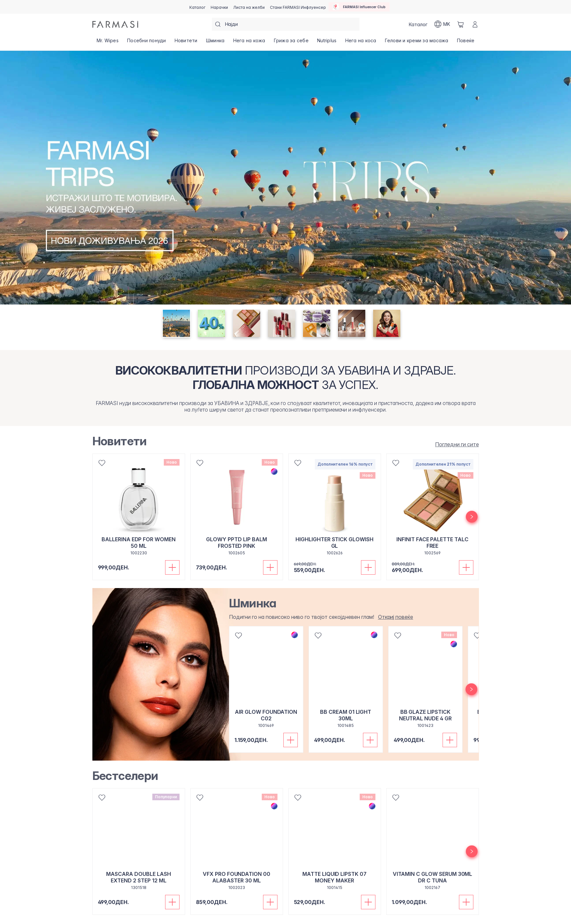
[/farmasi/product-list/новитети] (186, 43)
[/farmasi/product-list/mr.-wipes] (108, 43)
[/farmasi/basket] (461, 24)
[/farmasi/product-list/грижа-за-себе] (291, 43)
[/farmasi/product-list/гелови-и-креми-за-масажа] (417, 43)
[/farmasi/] (115, 24)
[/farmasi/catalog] (197, 7)
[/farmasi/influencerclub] (359, 7)
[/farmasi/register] (219, 7)
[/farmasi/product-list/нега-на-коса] (361, 43)
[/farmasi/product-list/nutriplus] (327, 43)
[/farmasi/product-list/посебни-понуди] (147, 43)
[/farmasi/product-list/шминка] (215, 43)
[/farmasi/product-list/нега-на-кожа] (249, 43)
